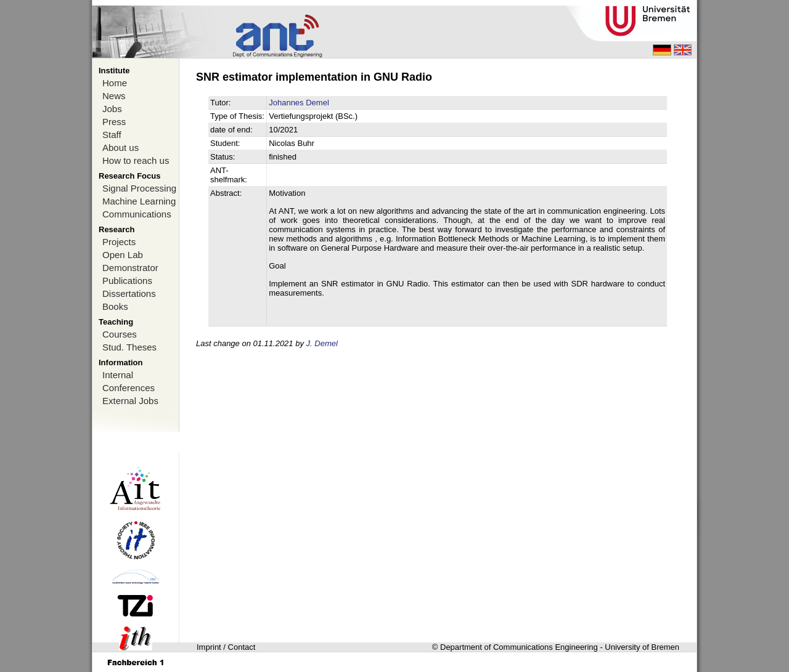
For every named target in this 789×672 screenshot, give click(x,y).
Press (114, 122)
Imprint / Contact (226, 647)
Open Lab (123, 255)
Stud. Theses (129, 347)
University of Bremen (642, 647)
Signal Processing (139, 188)
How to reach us (136, 160)
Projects (119, 242)
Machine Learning (139, 201)
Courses (120, 334)
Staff (112, 135)
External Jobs (130, 401)
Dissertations (129, 293)
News (114, 96)
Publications (127, 281)
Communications (137, 214)
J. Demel (322, 343)
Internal (118, 375)
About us (121, 148)
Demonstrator (130, 268)
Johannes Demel (299, 103)
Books (115, 306)
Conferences (129, 388)
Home (115, 83)
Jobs (112, 109)
